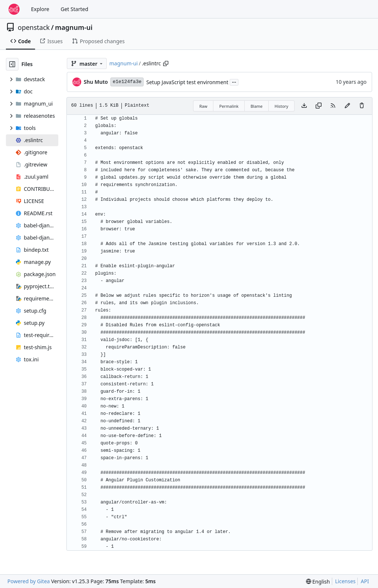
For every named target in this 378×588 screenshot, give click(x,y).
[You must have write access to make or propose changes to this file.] (362, 106)
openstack (34, 27)
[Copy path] (166, 63)
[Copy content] (319, 106)
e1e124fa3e (127, 82)
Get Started (74, 9)
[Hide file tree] (12, 64)
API (365, 581)
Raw (203, 106)
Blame (257, 106)
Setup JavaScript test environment (187, 82)
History (281, 106)
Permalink (229, 106)
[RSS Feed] (333, 106)
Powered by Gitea (29, 581)
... (234, 82)
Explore (40, 9)
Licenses (346, 581)
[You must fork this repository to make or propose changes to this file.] (347, 106)
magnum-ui (74, 27)
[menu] (318, 582)
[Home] (14, 9)
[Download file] (304, 106)
